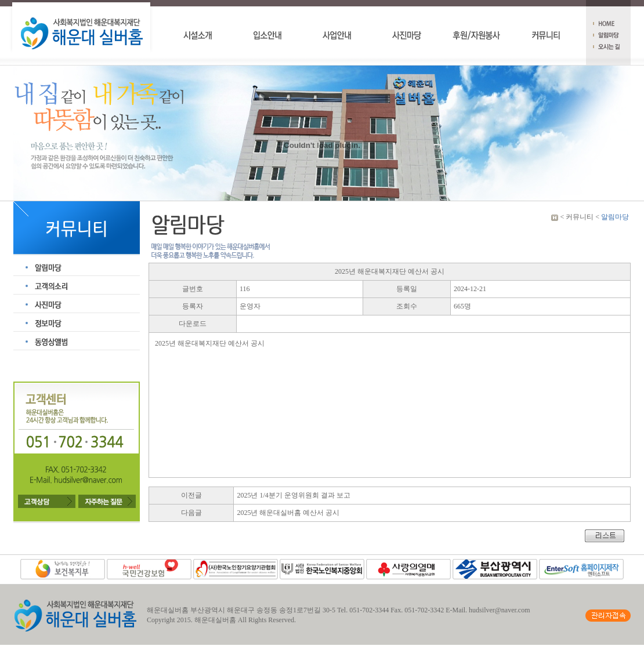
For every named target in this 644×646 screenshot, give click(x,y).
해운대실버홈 (215, 620)
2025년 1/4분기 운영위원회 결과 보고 (293, 495)
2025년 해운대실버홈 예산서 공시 (288, 513)
